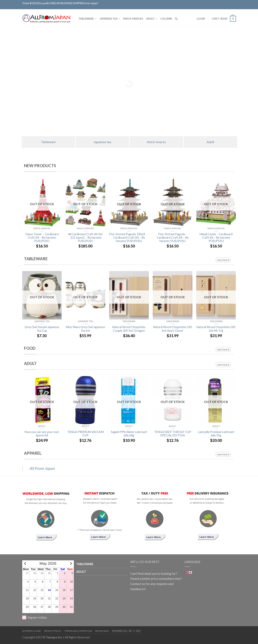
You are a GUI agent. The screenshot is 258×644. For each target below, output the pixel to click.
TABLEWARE (86, 19)
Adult (150, 19)
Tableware (48, 142)
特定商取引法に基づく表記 (126, 631)
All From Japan (42, 468)
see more (223, 260)
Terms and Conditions (78, 631)
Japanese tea (108, 19)
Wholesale (102, 631)
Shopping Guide (32, 631)
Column (166, 19)
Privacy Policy (53, 631)
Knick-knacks (133, 19)
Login (200, 19)
